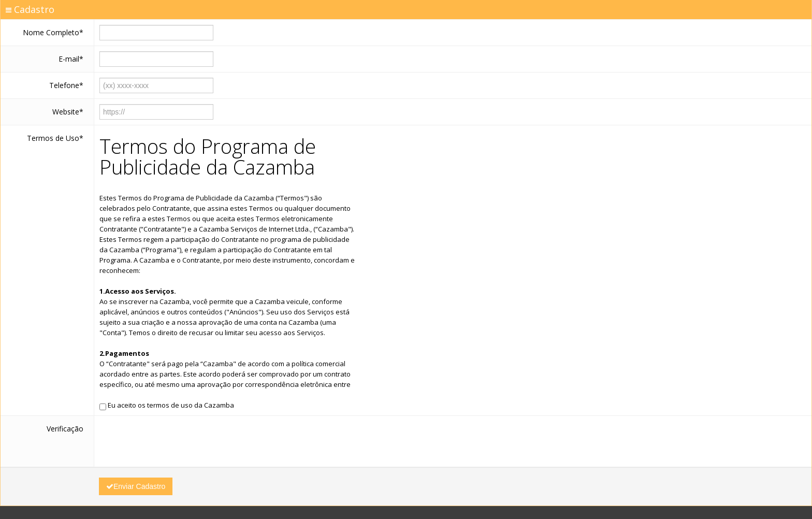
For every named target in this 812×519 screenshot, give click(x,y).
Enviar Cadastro (136, 486)
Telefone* (66, 85)
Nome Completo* (53, 32)
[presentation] (178, 441)
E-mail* (71, 59)
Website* (68, 112)
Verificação (65, 429)
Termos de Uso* (55, 138)
